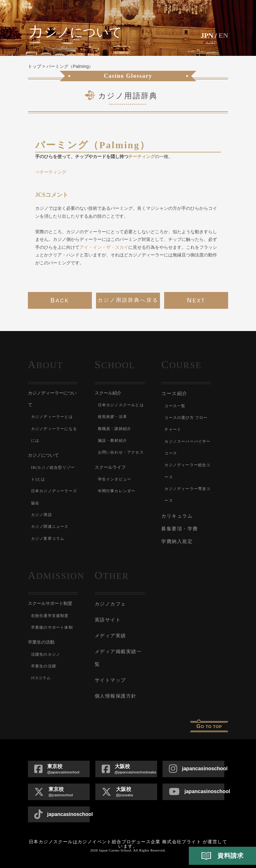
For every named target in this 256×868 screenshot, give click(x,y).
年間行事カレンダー (117, 491)
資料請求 (222, 856)
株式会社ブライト (182, 842)
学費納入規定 (177, 541)
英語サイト (108, 620)
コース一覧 (175, 406)
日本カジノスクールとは (121, 405)
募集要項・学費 (180, 529)
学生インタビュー (115, 479)
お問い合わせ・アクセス (121, 452)
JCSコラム (41, 678)
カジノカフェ (110, 604)
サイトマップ (110, 680)
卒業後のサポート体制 (52, 627)
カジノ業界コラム (48, 539)
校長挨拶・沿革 (112, 417)
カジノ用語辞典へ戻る (128, 300)
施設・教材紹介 (112, 441)
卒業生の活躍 (44, 666)
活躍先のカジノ (46, 654)
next (196, 300)
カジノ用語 (42, 515)
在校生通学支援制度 (50, 616)
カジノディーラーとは (52, 417)
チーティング (142, 156)
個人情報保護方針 (116, 696)
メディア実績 (110, 636)
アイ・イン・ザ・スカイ (104, 247)
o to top (209, 726)
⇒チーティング (51, 172)
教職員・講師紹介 (115, 429)
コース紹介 (174, 394)
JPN (207, 35)
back (60, 300)
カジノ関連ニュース (50, 527)
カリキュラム (177, 516)
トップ (35, 66)
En (224, 35)
